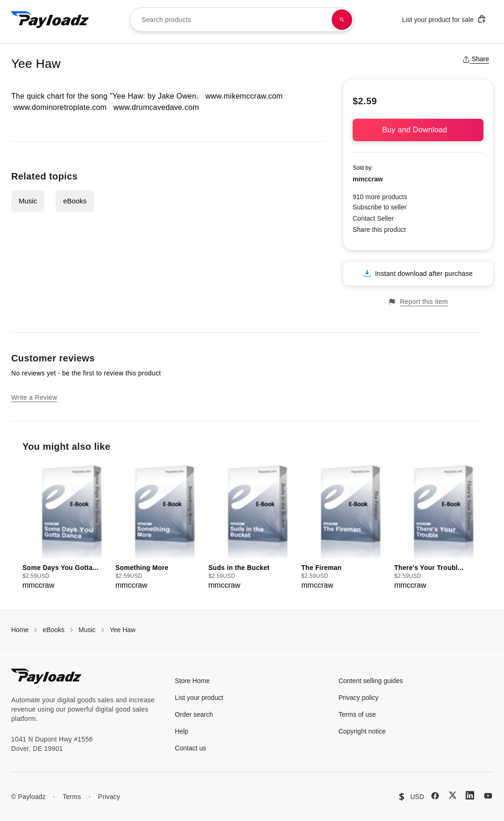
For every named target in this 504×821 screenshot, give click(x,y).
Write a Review (34, 397)
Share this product (379, 230)
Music (28, 201)
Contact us (190, 748)
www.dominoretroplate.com (60, 107)
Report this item (418, 302)
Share (476, 59)
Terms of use (357, 714)
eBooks (75, 201)
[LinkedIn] (470, 795)
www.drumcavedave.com (156, 107)
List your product (199, 698)
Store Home (192, 681)
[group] (66, 526)
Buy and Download (418, 130)
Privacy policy (359, 698)
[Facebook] (435, 796)
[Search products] (342, 20)
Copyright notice (362, 731)
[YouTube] (488, 796)
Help (181, 731)
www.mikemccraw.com (244, 96)
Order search (194, 714)
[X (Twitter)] (453, 795)
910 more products (380, 197)
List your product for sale (444, 19)
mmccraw (368, 179)
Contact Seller (373, 218)
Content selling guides (371, 681)
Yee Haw (123, 630)
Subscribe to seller (380, 207)
